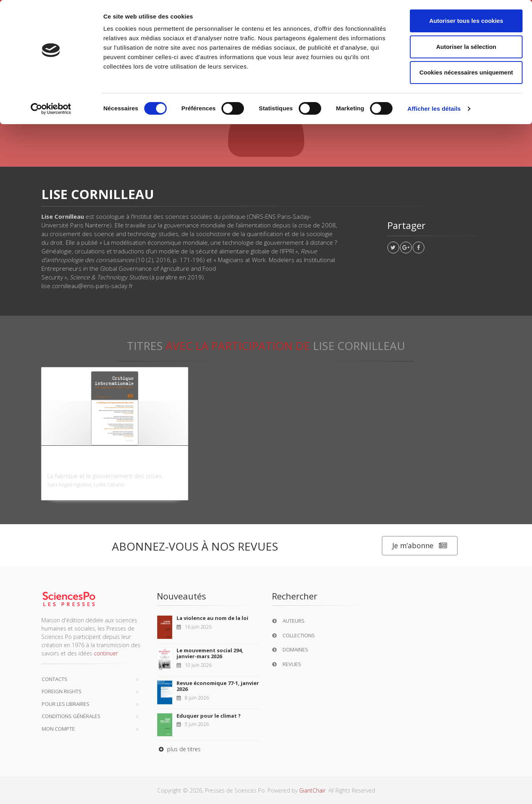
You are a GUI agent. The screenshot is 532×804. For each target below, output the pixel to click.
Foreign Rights (62, 691)
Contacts (55, 679)
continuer (106, 653)
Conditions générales (71, 716)
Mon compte (58, 729)
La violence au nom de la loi (212, 618)
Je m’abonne (420, 546)
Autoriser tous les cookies (466, 21)
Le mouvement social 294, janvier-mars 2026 (210, 653)
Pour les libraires (66, 704)
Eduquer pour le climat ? (209, 716)
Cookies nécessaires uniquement (466, 72)
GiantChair (312, 790)
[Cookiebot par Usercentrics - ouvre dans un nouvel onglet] (51, 109)
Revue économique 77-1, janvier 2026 (218, 686)
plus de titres (179, 749)
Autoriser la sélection (466, 47)
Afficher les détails (434, 109)
